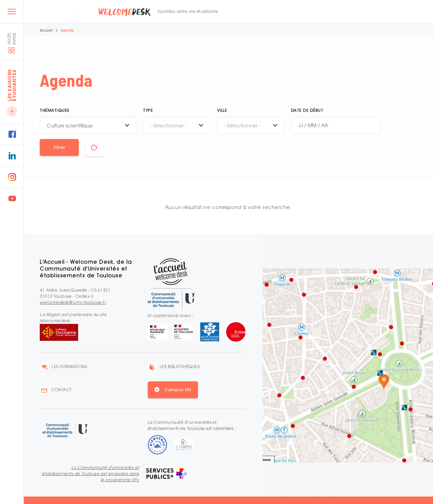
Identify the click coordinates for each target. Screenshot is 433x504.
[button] (59, 147)
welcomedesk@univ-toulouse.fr (73, 302)
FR (341, 12)
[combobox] (88, 125)
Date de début (307, 110)
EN (350, 12)
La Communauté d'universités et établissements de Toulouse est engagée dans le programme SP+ (91, 474)
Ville (222, 110)
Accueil (46, 30)
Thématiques (55, 110)
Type (148, 110)
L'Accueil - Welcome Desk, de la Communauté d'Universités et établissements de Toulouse (86, 268)
